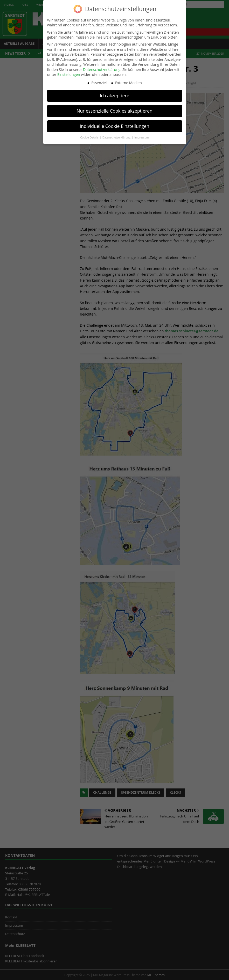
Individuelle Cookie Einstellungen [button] (114, 125)
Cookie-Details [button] (90, 136)
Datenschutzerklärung (102, 68)
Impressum (141, 136)
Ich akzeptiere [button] (115, 94)
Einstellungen (69, 73)
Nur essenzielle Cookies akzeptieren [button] (114, 109)
